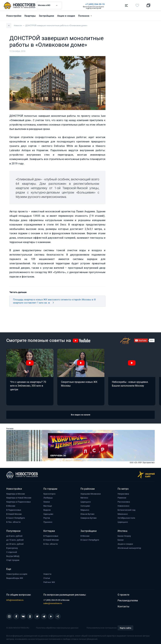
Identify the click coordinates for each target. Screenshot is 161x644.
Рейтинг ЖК (49, 582)
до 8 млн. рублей (14, 536)
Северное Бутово (89, 518)
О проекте (123, 595)
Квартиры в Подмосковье (18, 502)
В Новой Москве (14, 514)
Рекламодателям (128, 601)
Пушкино (48, 522)
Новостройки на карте (17, 574)
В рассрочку (12, 548)
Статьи (47, 578)
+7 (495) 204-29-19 (95, 4)
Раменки (122, 498)
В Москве (11, 506)
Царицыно (86, 502)
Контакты (123, 606)
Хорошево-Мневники (91, 494)
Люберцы (48, 498)
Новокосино (123, 506)
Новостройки (14, 16)
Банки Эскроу (124, 536)
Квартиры (30, 16)
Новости (47, 574)
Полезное (84, 16)
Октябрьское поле (126, 518)
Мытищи (48, 506)
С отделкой (12, 552)
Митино (84, 498)
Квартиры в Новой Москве (19, 498)
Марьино (85, 510)
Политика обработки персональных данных (57, 628)
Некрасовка (123, 494)
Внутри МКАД (13, 556)
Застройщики (46, 16)
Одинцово (48, 514)
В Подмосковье (14, 510)
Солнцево (85, 506)
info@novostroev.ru (15, 600)
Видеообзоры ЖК (15, 578)
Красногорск (49, 494)
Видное (47, 510)
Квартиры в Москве (16, 494)
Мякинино (123, 514)
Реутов (47, 518)
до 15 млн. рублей (15, 540)
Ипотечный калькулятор (129, 548)
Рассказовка (124, 502)
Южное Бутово (87, 514)
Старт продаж (13, 560)
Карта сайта (125, 628)
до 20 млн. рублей (15, 544)
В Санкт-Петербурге (16, 518)
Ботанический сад (126, 510)
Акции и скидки (66, 16)
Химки (47, 502)
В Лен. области (13, 522)
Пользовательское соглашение (102, 628)
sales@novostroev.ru (53, 603)
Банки (121, 540)
